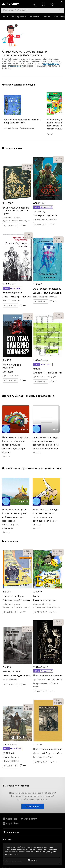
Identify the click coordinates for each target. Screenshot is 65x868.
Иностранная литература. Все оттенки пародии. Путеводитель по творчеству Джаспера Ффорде (15, 445)
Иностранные (19, 16)
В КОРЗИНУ (10, 225)
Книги (5, 16)
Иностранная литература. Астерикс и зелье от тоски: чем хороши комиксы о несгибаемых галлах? (46, 517)
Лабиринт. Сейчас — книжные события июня (28, 396)
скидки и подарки (51, 64)
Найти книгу (32, 806)
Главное (34, 16)
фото (27, 168)
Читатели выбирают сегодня (19, 85)
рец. (27, 165)
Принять (32, 860)
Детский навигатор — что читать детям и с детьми (31, 468)
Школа (46, 16)
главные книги (15, 66)
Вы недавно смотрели (16, 786)
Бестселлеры (10, 541)
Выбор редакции (12, 148)
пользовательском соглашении (17, 852)
